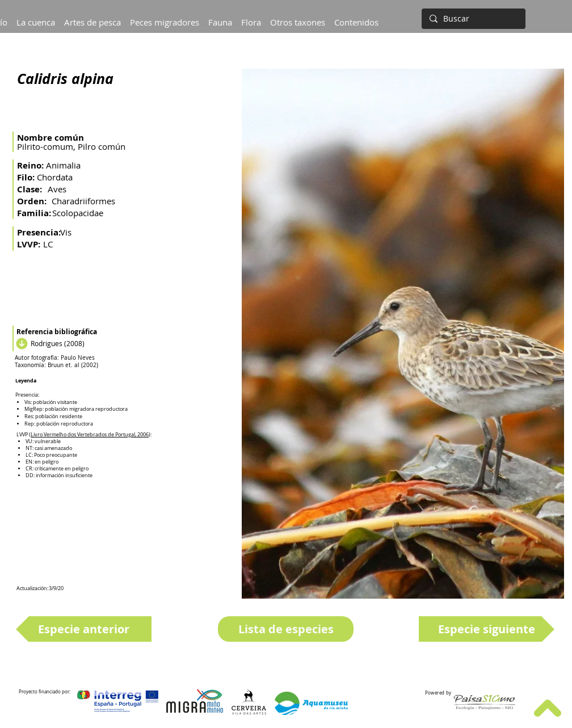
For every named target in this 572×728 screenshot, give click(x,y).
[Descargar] (20, 343)
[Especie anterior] (84, 629)
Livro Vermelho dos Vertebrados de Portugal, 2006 (90, 435)
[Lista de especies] (286, 629)
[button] (36, 17)
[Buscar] (472, 19)
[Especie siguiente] (487, 629)
